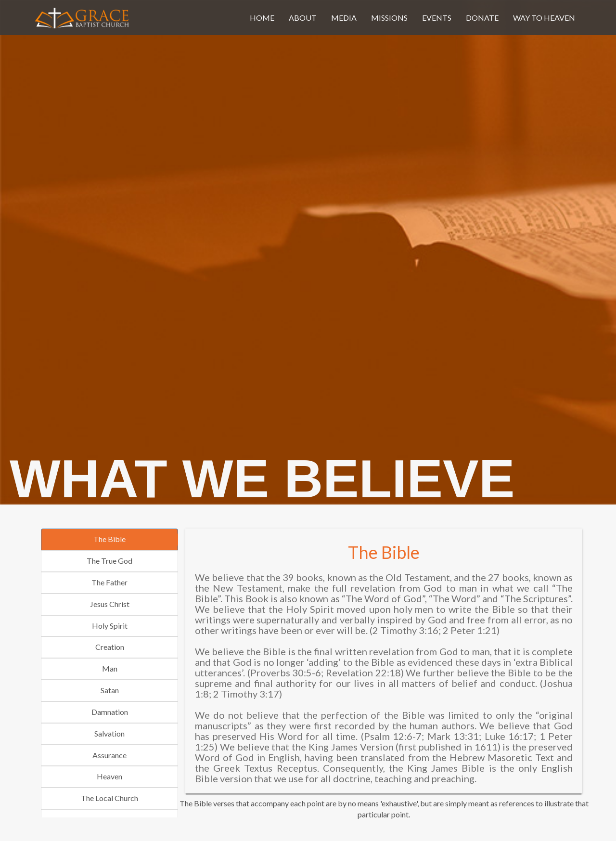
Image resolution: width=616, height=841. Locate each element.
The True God (109, 561)
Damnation (110, 712)
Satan (110, 690)
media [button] (344, 18)
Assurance (109, 755)
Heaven (109, 776)
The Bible (109, 539)
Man (110, 668)
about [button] (303, 18)
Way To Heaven (544, 18)
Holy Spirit (110, 626)
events (437, 18)
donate (482, 18)
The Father (109, 582)
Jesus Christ (110, 604)
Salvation (109, 733)
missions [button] (389, 18)
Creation (110, 647)
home (262, 18)
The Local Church (109, 798)
